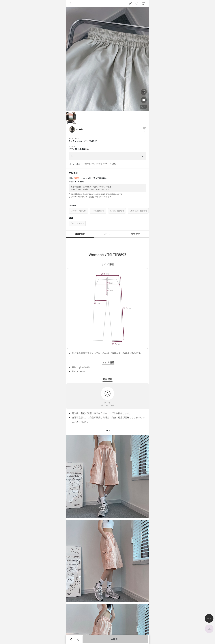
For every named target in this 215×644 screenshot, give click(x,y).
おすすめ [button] (135, 234)
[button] (137, 3)
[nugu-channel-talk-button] (209, 618)
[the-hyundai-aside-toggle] (209, 629)
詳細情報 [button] (80, 234)
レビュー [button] (108, 234)
